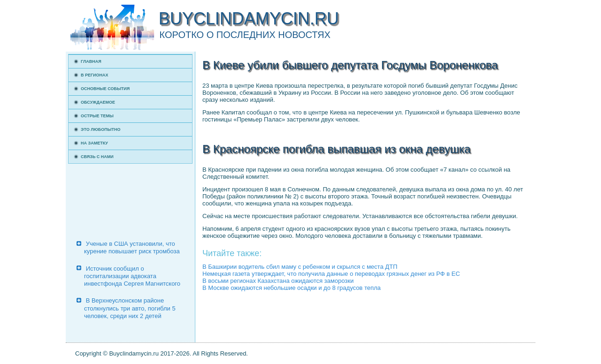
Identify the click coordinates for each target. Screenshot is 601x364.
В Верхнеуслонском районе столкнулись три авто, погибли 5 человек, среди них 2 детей (130, 308)
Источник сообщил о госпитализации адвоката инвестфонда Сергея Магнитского (132, 276)
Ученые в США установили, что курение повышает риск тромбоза (132, 247)
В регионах (95, 75)
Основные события (105, 89)
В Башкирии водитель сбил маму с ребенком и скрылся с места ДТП (300, 267)
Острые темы (97, 116)
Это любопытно (101, 129)
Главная (91, 61)
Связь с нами (97, 157)
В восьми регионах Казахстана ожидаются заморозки (278, 281)
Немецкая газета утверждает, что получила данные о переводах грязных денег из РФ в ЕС (331, 274)
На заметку (94, 143)
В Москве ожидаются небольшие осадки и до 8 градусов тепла (292, 288)
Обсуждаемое (98, 102)
